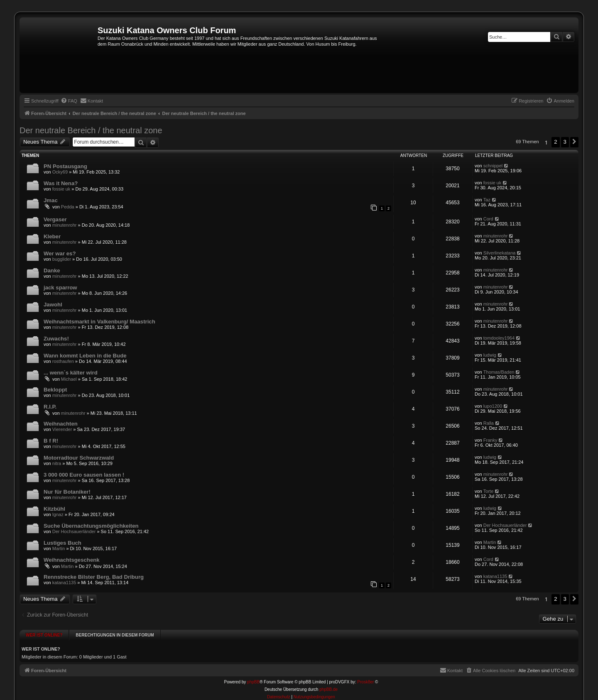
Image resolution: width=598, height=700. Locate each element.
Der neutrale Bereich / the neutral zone (91, 130)
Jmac (51, 200)
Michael (69, 379)
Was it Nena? (61, 183)
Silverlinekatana (500, 253)
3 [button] (565, 142)
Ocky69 (60, 172)
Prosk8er (365, 679)
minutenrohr (65, 225)
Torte (488, 491)
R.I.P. (50, 407)
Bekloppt (55, 390)
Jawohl (53, 305)
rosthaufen (63, 361)
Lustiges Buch (62, 543)
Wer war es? (60, 253)
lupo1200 (493, 406)
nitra (57, 463)
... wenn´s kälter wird (71, 373)
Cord (488, 219)
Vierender (62, 429)
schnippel (493, 166)
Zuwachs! (56, 339)
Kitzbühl (54, 509)
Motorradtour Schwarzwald (79, 458)
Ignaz (58, 514)
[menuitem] (69, 101)
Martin (59, 548)
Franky (490, 440)
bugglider (62, 259)
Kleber (52, 236)
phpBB (253, 679)
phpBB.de (328, 687)
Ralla (489, 423)
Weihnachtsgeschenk (72, 560)
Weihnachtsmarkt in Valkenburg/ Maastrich (99, 322)
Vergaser (55, 219)
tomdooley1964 (499, 338)
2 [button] (555, 142)
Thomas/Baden (499, 372)
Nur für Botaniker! (67, 492)
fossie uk (61, 189)
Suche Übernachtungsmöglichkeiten (91, 526)
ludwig (490, 355)
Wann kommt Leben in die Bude (85, 356)
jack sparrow (60, 288)
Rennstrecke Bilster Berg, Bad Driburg (94, 577)
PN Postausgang (65, 166)
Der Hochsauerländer (74, 531)
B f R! (51, 441)
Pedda (68, 207)
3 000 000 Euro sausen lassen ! (84, 475)
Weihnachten (61, 424)
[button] (574, 142)
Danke (52, 270)
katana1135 (64, 583)
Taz (487, 200)
